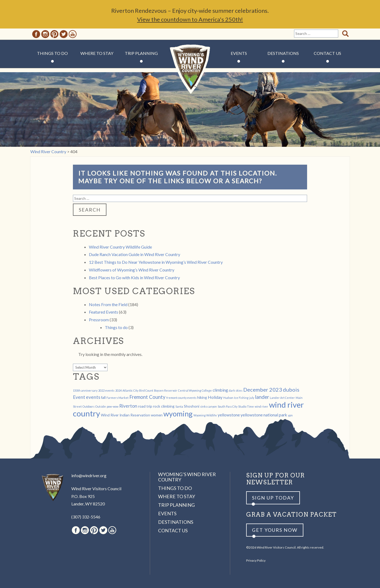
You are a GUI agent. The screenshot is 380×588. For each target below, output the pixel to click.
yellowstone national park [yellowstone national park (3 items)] (264, 415)
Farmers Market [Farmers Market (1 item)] (117, 398)
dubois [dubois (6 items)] (291, 390)
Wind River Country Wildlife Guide (120, 247)
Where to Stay (97, 53)
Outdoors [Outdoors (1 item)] (88, 406)
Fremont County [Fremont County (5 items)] (147, 397)
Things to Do (52, 53)
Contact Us (327, 53)
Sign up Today (273, 498)
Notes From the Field (108, 304)
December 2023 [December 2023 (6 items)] (263, 390)
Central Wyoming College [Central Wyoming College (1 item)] (195, 390)
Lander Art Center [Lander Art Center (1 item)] (282, 398)
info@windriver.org (89, 475)
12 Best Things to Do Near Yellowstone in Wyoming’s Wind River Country (156, 262)
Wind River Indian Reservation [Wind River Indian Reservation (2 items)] (125, 415)
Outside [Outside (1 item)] (101, 406)
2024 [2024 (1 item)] (118, 390)
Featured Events (104, 312)
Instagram (45, 34)
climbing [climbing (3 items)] (220, 390)
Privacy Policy (256, 560)
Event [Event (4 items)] (79, 397)
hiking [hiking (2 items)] (202, 397)
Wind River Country (190, 69)
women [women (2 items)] (157, 415)
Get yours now (275, 530)
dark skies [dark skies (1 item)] (236, 390)
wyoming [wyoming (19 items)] (178, 414)
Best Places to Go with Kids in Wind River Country (134, 277)
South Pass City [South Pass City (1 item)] (228, 406)
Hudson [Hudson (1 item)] (228, 398)
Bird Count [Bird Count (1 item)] (146, 390)
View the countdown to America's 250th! (190, 19)
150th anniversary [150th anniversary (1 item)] (85, 390)
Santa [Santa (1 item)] (179, 406)
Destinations (283, 53)
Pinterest (54, 34)
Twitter (64, 34)
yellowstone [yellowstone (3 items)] (229, 415)
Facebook (36, 34)
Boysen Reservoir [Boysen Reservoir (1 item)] (166, 390)
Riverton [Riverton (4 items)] (128, 406)
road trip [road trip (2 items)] (145, 406)
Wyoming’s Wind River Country (187, 477)
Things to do (116, 327)
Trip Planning (141, 53)
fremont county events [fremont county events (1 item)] (181, 398)
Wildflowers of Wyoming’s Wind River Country (132, 270)
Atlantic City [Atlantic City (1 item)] (130, 390)
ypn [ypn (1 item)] (290, 415)
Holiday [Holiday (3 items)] (215, 397)
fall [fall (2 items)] (103, 397)
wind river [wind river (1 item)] (261, 406)
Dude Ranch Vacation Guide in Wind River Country (135, 254)
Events (239, 53)
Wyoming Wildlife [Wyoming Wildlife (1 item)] (205, 415)
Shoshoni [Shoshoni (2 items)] (192, 406)
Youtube (73, 34)
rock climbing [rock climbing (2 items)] (164, 406)
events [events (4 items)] (93, 397)
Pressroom (99, 320)
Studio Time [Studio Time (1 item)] (246, 406)
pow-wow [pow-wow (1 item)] (113, 406)
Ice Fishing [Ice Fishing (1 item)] (241, 398)
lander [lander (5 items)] (262, 397)
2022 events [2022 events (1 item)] (106, 390)
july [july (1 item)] (252, 398)
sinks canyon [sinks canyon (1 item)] (208, 406)
